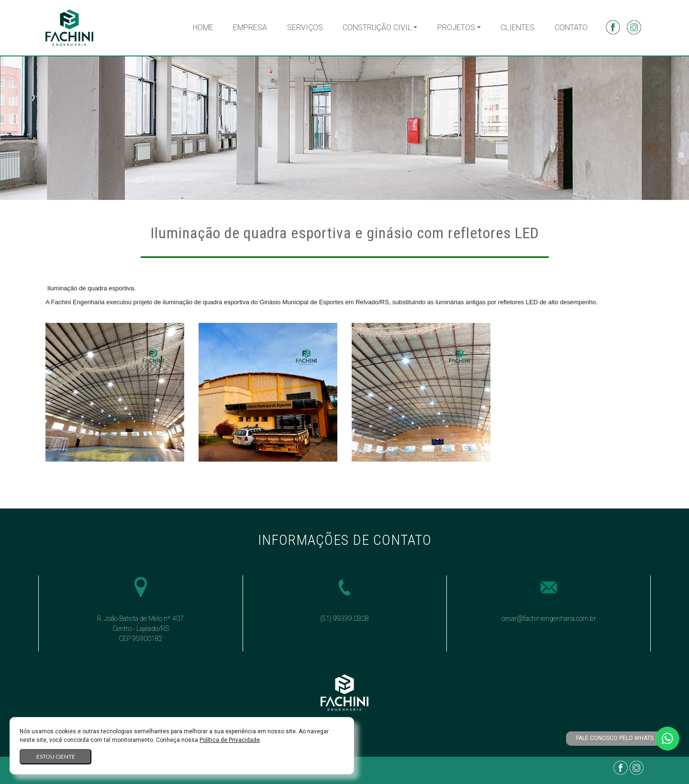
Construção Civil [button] (377, 28)
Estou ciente (56, 756)
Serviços (305, 28)
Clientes (517, 28)
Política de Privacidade (230, 740)
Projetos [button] (456, 28)
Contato (571, 28)
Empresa (250, 28)
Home (203, 28)
